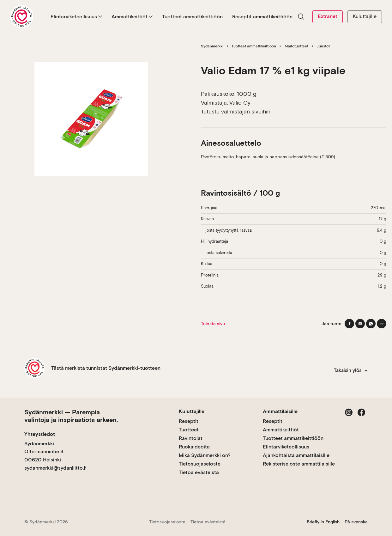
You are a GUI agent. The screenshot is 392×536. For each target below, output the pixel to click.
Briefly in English (323, 522)
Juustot (323, 46)
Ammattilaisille (280, 411)
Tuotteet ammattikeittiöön (192, 17)
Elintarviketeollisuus (76, 17)
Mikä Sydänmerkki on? (205, 455)
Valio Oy (240, 103)
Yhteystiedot (40, 434)
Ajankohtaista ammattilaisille (296, 455)
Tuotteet (189, 430)
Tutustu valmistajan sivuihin (236, 111)
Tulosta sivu (213, 324)
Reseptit (189, 421)
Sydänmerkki (212, 46)
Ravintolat (191, 438)
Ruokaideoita (194, 447)
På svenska (356, 522)
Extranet (328, 16)
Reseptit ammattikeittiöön (262, 17)
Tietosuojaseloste (200, 464)
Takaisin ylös (351, 370)
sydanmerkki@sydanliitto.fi (55, 468)
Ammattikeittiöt (132, 17)
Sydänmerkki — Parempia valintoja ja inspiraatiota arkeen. (71, 416)
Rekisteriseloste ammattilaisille (299, 464)
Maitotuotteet (296, 46)
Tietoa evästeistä (199, 472)
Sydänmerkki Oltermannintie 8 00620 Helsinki (44, 452)
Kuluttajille (365, 16)
